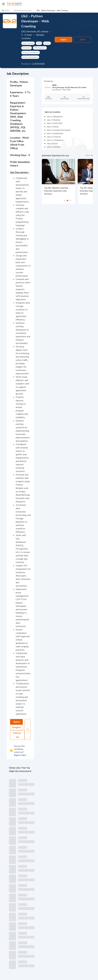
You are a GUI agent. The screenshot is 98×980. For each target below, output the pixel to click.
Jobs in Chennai (54, 137)
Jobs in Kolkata (53, 147)
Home (7, 11)
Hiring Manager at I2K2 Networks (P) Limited (69, 87)
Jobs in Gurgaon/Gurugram (59, 130)
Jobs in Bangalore (55, 117)
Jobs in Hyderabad (55, 133)
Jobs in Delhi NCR (55, 123)
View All (89, 155)
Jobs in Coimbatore (55, 140)
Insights (17, 727)
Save (82, 39)
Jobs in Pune (52, 144)
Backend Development (23, 11)
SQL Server (27, 48)
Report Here (20, 755)
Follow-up (17, 735)
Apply (63, 39)
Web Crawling (28, 43)
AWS (39, 43)
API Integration (40, 48)
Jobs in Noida (53, 127)
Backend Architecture (31, 53)
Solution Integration (30, 57)
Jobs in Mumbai (54, 120)
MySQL (47, 43)
